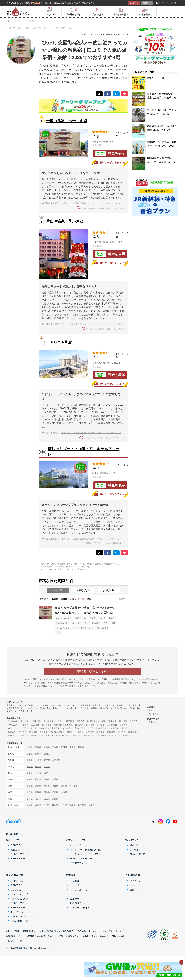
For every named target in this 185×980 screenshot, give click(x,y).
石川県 (102, 618)
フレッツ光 (16, 890)
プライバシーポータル (113, 931)
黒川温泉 (122, 732)
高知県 (55, 799)
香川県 (38, 799)
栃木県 (30, 754)
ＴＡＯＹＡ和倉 (59, 342)
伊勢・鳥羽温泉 (63, 735)
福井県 (47, 773)
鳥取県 (30, 792)
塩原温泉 (58, 725)
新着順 (55, 599)
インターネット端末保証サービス (86, 850)
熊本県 (55, 805)
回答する (134, 3)
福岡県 (30, 805)
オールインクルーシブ (66, 628)
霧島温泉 (132, 732)
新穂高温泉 (113, 728)
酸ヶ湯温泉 (13, 735)
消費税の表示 (29, 931)
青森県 (38, 747)
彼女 (77, 618)
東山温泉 (102, 721)
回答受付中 (83, 590)
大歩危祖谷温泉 (90, 735)
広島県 (55, 792)
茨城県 (47, 754)
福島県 (81, 747)
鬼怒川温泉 (47, 725)
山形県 (72, 747)
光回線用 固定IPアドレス (23, 899)
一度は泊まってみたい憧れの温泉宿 (94, 628)
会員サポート (136, 890)
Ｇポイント (153, 722)
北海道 (30, 747)
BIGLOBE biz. (17, 881)
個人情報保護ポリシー (88, 931)
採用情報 (75, 899)
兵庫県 (55, 786)
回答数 (64, 599)
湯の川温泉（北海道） (54, 721)
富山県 (30, 773)
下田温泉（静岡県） (29, 728)
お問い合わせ (13, 931)
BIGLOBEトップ (14, 941)
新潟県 (47, 767)
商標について (118, 936)
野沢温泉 (69, 725)
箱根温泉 (50, 735)
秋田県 (64, 747)
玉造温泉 (79, 732)
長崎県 (47, 805)
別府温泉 (111, 732)
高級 (113, 623)
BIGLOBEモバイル (19, 854)
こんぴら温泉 (56, 732)
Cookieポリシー (14, 936)
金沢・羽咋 (76, 623)
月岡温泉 (90, 725)
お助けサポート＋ (79, 845)
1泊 (58, 633)
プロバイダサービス (20, 894)
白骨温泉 (79, 725)
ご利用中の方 (133, 875)
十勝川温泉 (36, 721)
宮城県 (55, 747)
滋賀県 (30, 786)
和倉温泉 (45, 728)
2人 (85, 618)
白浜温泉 (22, 732)
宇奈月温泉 (80, 728)
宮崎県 (72, 805)
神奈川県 (56, 760)
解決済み (109, 590)
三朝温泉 (69, 732)
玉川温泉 (24, 735)
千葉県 (38, 760)
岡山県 (47, 792)
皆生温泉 (90, 732)
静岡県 (30, 779)
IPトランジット (18, 912)
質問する (147, 3)
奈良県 (64, 786)
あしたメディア (137, 854)
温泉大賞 (134, 845)
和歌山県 (73, 786)
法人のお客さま (15, 875)
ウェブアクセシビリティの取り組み (56, 931)
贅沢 (87, 623)
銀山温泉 (123, 721)
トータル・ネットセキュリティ (85, 854)
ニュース (75, 894)
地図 (98, 145)
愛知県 (47, 779)
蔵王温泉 (112, 721)
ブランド (75, 885)
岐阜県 (38, 779)
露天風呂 (96, 623)
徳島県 (30, 799)
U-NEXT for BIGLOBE (81, 858)
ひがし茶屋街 (62, 623)
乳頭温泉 (70, 721)
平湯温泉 (102, 728)
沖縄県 (92, 805)
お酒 (106, 623)
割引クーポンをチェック (110, 163)
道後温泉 (44, 732)
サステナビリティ (79, 890)
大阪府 (47, 786)
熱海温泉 (116, 735)
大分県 (64, 805)
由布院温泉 (105, 735)
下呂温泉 (91, 728)
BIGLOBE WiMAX (19, 858)
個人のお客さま (15, 834)
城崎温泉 (125, 728)
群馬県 (38, 754)
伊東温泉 (124, 725)
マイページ (162, 3)
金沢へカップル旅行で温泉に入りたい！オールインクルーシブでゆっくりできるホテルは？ (102, 203)
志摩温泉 (77, 735)
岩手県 (47, 747)
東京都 (47, 760)
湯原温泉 (100, 732)
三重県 (55, 779)
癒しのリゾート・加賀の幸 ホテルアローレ (84, 452)
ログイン (174, 3)
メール (133, 885)
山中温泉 (56, 728)
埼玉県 (30, 760)
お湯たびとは (154, 710)
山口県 (64, 792)
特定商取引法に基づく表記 (39, 936)
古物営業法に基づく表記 (67, 936)
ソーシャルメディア (80, 907)
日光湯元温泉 (37, 735)
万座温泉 (24, 725)
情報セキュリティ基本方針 (95, 936)
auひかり (15, 850)
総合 (89, 599)
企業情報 (71, 875)
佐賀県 (38, 805)
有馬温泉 (12, 732)
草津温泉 (134, 721)
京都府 (38, 786)
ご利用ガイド (154, 714)
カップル (68, 618)
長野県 (38, 767)
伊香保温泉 (13, 725)
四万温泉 (35, 725)
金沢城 (112, 618)
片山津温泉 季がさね (65, 221)
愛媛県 (47, 799)
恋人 (58, 618)
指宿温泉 (127, 735)
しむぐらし (135, 850)
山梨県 (30, 767)
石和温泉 (100, 725)
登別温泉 (24, 721)
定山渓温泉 (13, 721)
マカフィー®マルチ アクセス (25, 916)
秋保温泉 (91, 721)
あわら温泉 (67, 728)
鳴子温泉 (81, 721)
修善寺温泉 (13, 728)
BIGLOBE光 (16, 845)
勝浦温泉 (33, 732)
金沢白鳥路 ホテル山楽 (67, 121)
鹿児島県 (82, 805)
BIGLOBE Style (78, 903)
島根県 (38, 792)
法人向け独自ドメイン (21, 921)
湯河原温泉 (112, 725)
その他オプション (79, 863)
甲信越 (93, 618)
